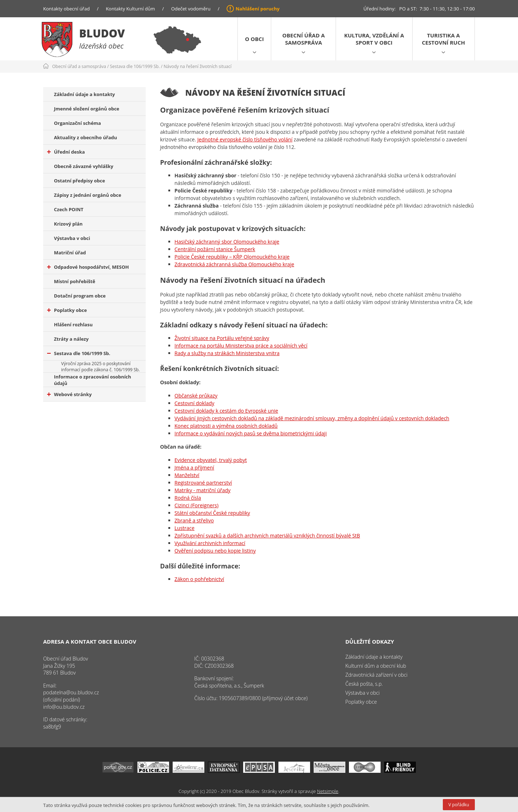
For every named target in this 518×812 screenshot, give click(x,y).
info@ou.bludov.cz (64, 707)
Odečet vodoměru (191, 9)
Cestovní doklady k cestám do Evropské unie (226, 411)
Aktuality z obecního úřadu (85, 137)
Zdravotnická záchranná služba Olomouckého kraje (234, 264)
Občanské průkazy (196, 396)
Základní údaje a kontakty (85, 94)
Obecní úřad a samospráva (304, 39)
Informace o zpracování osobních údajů (92, 380)
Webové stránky (69, 394)
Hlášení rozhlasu (73, 325)
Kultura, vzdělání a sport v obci (374, 39)
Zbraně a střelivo (194, 520)
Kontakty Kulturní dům (130, 9)
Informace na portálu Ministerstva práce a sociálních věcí (241, 346)
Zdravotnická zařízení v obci (376, 675)
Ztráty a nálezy (71, 339)
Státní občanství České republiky (212, 513)
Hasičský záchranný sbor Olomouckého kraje (227, 242)
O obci (254, 39)
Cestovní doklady (194, 403)
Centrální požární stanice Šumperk (215, 249)
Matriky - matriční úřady (203, 490)
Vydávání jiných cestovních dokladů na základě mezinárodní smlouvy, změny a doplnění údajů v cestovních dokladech (312, 418)
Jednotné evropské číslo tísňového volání (245, 139)
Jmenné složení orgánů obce (87, 109)
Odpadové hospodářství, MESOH (88, 267)
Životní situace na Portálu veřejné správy (222, 338)
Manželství (187, 475)
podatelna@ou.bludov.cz (71, 692)
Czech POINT (69, 209)
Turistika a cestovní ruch (444, 39)
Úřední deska (66, 152)
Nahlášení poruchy (258, 9)
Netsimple (328, 791)
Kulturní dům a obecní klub (376, 666)
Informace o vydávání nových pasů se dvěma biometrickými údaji (251, 433)
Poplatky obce (67, 310)
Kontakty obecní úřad (66, 9)
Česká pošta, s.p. (364, 684)
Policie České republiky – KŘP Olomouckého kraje (232, 257)
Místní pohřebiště (75, 281)
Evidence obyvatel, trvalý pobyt (211, 460)
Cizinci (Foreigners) (196, 505)
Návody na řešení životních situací (198, 66)
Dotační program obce (80, 296)
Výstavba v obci (72, 238)
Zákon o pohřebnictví (199, 579)
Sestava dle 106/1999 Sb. (135, 66)
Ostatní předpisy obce (79, 181)
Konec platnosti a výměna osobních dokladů (226, 426)
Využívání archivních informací (210, 543)
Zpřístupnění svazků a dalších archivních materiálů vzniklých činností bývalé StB (267, 536)
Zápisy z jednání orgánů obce (88, 195)
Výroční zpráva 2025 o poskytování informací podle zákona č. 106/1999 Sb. (101, 367)
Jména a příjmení (194, 468)
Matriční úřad (70, 253)
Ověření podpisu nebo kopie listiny (215, 551)
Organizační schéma (78, 123)
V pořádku (459, 805)
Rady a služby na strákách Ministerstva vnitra (227, 353)
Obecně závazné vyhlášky (84, 166)
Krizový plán (68, 224)
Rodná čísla (188, 498)
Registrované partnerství (203, 483)
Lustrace (185, 528)
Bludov (102, 33)
